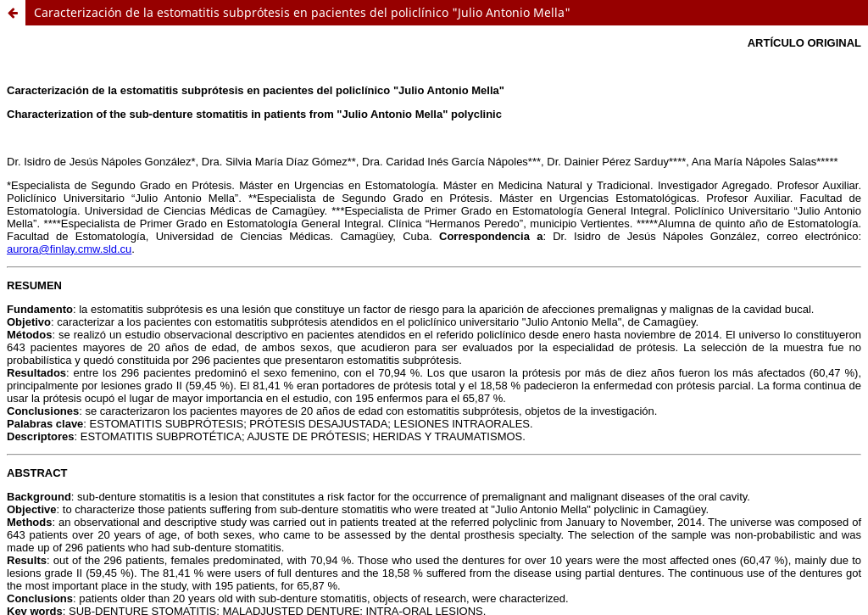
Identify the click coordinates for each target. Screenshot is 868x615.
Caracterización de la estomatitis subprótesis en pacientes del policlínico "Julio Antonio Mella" (302, 12)
